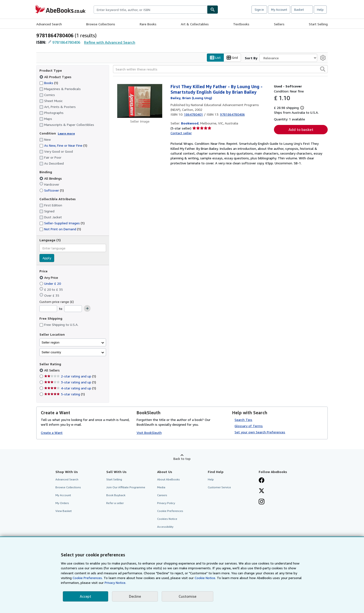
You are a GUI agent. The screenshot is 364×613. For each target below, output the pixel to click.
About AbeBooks (169, 479)
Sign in (259, 10)
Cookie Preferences (170, 511)
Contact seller (181, 133)
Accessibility (165, 527)
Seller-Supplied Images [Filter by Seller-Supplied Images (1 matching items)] (62, 223)
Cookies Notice (167, 519)
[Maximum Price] (73, 309)
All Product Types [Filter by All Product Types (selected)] (56, 77)
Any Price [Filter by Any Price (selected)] (49, 277)
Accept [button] (86, 596)
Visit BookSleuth (149, 433)
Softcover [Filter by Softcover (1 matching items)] (52, 190)
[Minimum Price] (48, 309)
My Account (279, 10)
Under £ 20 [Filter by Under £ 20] (51, 283)
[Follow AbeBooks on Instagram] (262, 502)
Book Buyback (116, 495)
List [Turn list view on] (215, 58)
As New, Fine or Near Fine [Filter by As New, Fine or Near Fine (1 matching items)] (63, 146)
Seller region (51, 342)
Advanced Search (49, 24)
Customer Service (219, 487)
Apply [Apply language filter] (47, 258)
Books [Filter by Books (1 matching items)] (49, 83)
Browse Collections (101, 24)
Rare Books (148, 24)
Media (161, 487)
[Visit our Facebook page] (262, 481)
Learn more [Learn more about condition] (66, 133)
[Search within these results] (220, 69)
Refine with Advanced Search (110, 42)
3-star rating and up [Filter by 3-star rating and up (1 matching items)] (70, 382)
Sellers (279, 24)
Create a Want (52, 433)
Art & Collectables (195, 24)
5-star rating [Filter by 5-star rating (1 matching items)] (64, 394)
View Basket (64, 511)
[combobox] (150, 10)
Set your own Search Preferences (260, 432)
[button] (323, 69)
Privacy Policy (166, 503)
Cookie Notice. (205, 578)
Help (320, 10)
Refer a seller (115, 503)
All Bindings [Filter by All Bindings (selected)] (51, 178)
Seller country (51, 352)
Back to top (182, 459)
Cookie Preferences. (88, 578)
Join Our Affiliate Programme (126, 487)
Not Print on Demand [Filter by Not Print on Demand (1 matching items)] (60, 229)
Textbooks (241, 24)
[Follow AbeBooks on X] (262, 491)
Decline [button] (135, 596)
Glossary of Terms (249, 426)
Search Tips (243, 420)
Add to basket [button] (301, 130)
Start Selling (318, 24)
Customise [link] (187, 596)
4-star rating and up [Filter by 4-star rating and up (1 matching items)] (70, 388)
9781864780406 (66, 42)
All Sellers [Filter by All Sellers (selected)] (52, 370)
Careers (162, 495)
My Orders (62, 503)
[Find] (213, 10)
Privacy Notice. (115, 583)
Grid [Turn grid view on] (232, 58)
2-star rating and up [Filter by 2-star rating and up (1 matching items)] (70, 376)
